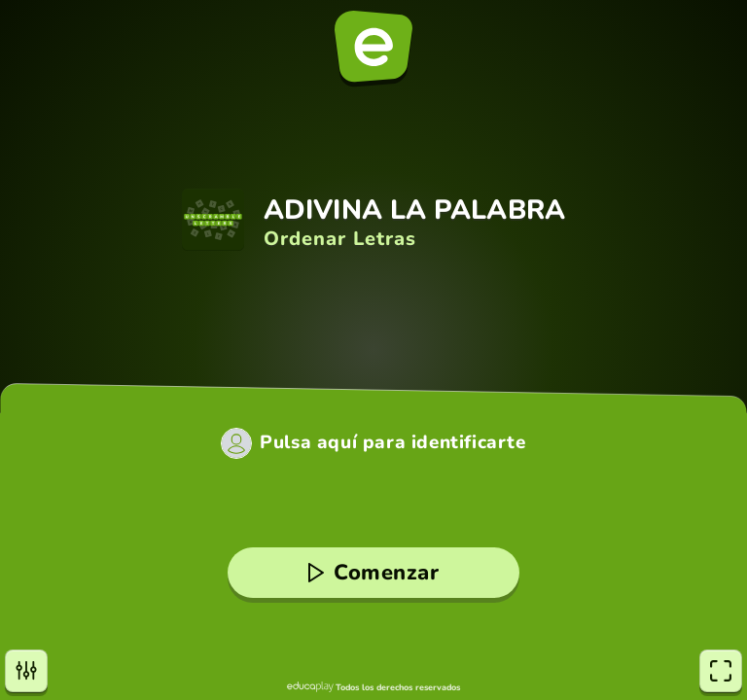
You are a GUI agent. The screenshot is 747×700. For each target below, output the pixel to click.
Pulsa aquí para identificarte (392, 443)
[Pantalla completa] (721, 671)
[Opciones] (26, 671)
